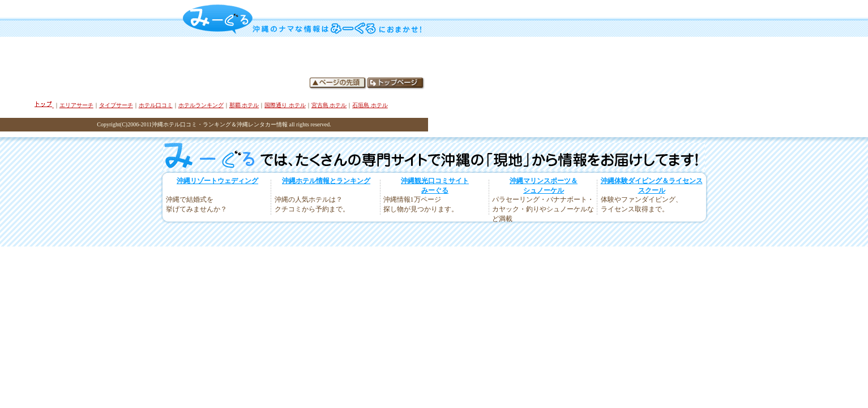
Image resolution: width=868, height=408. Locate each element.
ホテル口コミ (156, 105)
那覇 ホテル (244, 105)
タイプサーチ (116, 105)
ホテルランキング (201, 105)
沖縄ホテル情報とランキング (326, 181)
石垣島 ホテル (370, 105)
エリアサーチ (76, 105)
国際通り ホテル (285, 105)
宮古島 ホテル (329, 105)
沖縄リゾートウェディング (217, 181)
